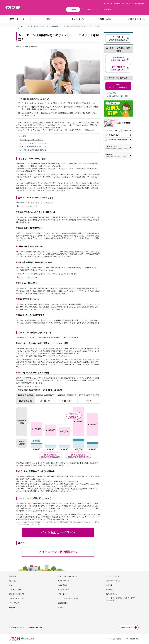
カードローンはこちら (118, 38)
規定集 (60, 607)
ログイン (89, 10)
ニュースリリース (127, 4)
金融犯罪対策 (63, 603)
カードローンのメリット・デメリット (34, 143)
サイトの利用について (17, 598)
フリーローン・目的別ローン (58, 552)
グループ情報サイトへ (133, 639)
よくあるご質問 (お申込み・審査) (118, 96)
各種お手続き (63, 585)
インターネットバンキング (68, 576)
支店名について (63, 581)
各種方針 (109, 585)
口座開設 (73, 10)
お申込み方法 (111, 93)
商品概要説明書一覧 (17, 594)
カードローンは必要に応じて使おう (33, 150)
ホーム (20, 26)
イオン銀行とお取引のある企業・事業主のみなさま (121, 599)
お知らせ (13, 585)
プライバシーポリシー (114, 581)
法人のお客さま (139, 4)
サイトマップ (14, 603)
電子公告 (13, 581)
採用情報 (109, 590)
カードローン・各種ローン (32, 26)
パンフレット (108, 4)
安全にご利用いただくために (68, 598)
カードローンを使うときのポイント (33, 147)
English (12, 607)
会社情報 (117, 4)
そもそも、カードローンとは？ (31, 140)
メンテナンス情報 (113, 576)
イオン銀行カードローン (58, 532)
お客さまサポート (64, 594)
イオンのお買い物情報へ (115, 639)
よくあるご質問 (63, 590)
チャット (107, 9)
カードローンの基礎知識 (50, 26)
